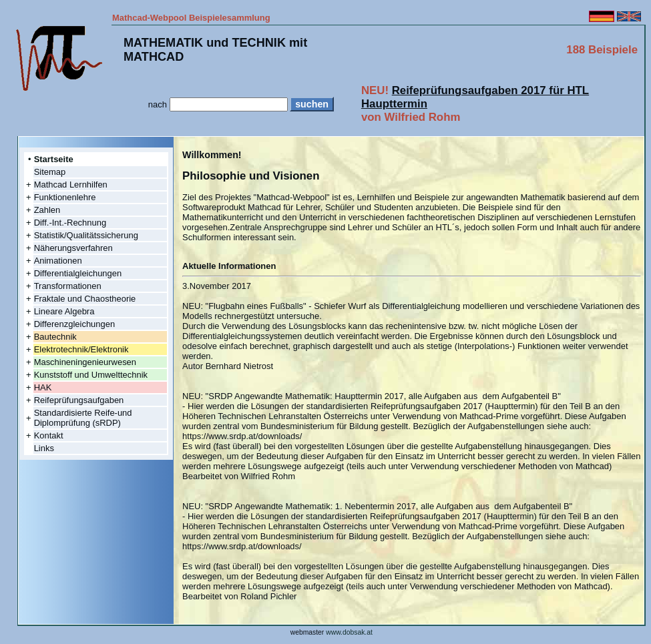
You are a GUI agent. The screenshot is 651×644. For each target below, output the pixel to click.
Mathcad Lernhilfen (71, 185)
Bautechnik (55, 337)
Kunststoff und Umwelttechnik (91, 375)
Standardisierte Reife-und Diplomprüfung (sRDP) (83, 418)
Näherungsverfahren (73, 248)
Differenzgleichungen (74, 324)
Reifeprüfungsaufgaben (79, 400)
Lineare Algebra (64, 311)
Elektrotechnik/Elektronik (81, 349)
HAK (43, 387)
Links (44, 448)
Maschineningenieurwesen (85, 362)
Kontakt (49, 435)
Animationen (58, 261)
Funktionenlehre (65, 197)
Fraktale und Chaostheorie (85, 299)
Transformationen (68, 286)
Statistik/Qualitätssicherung (86, 235)
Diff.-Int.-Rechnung (70, 223)
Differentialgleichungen (78, 273)
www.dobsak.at (349, 632)
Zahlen (47, 210)
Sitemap (50, 172)
